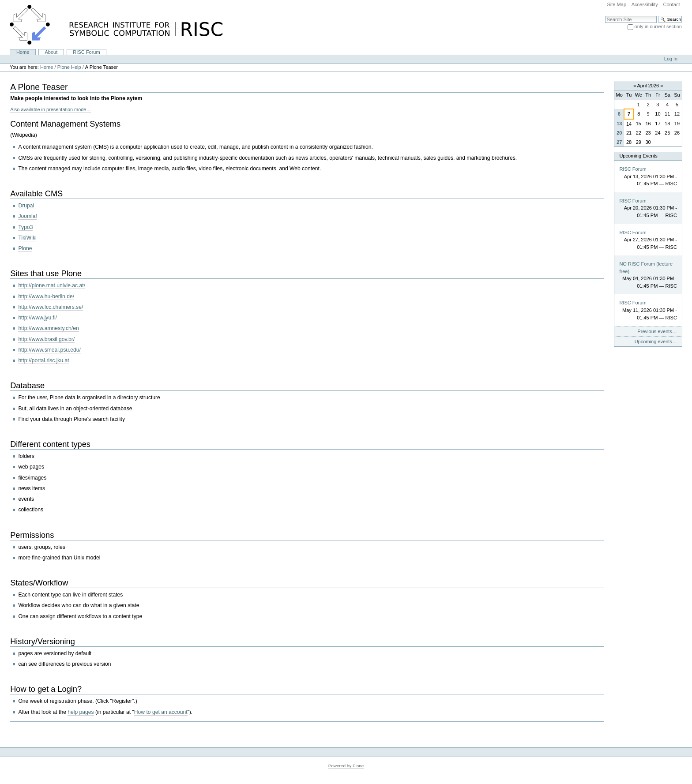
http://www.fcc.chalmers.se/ (51, 307)
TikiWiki (27, 238)
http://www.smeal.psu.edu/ (49, 350)
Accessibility (645, 4)
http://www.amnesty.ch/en (48, 328)
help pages (81, 712)
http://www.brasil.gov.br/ (46, 339)
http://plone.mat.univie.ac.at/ (52, 285)
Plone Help (69, 67)
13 (619, 124)
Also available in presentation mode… (51, 109)
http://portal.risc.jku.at (43, 360)
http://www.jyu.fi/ (38, 318)
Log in (671, 59)
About (51, 52)
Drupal (26, 206)
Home (23, 52)
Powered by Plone (346, 766)
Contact (671, 4)
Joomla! (27, 216)
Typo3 (25, 227)
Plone (25, 248)
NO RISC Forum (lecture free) (646, 268)
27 (619, 142)
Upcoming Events (638, 156)
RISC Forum (86, 52)
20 (619, 133)
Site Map (617, 4)
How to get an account (161, 712)
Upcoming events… (656, 341)
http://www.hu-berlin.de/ (46, 296)
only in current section (658, 26)
